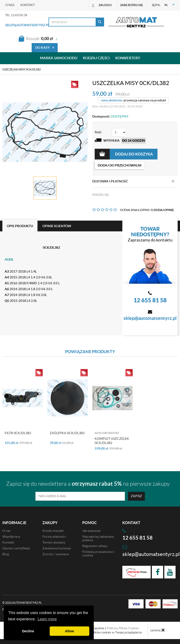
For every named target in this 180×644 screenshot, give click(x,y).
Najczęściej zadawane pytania (98, 538)
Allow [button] (69, 631)
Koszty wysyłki (53, 531)
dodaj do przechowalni (120, 165)
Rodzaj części (96, 58)
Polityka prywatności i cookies (98, 553)
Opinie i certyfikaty (16, 548)
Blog (6, 554)
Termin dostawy (54, 542)
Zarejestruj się (132, 5)
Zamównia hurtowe (57, 548)
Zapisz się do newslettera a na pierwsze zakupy (88, 484)
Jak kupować (92, 531)
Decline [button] (28, 631)
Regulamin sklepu (95, 546)
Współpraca (11, 537)
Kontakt (28, 5)
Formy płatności (54, 537)
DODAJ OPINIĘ (164, 210)
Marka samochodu (59, 58)
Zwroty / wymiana (56, 554)
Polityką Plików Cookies (123, 628)
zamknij (158, 630)
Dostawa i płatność (133, 181)
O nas (10, 5)
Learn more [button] (47, 619)
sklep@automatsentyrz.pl (27, 25)
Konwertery (128, 58)
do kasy (45, 48)
